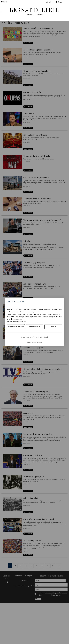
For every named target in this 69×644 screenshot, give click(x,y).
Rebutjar (53, 327)
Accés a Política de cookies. (16, 322)
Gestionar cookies (34, 327)
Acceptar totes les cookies (16, 327)
